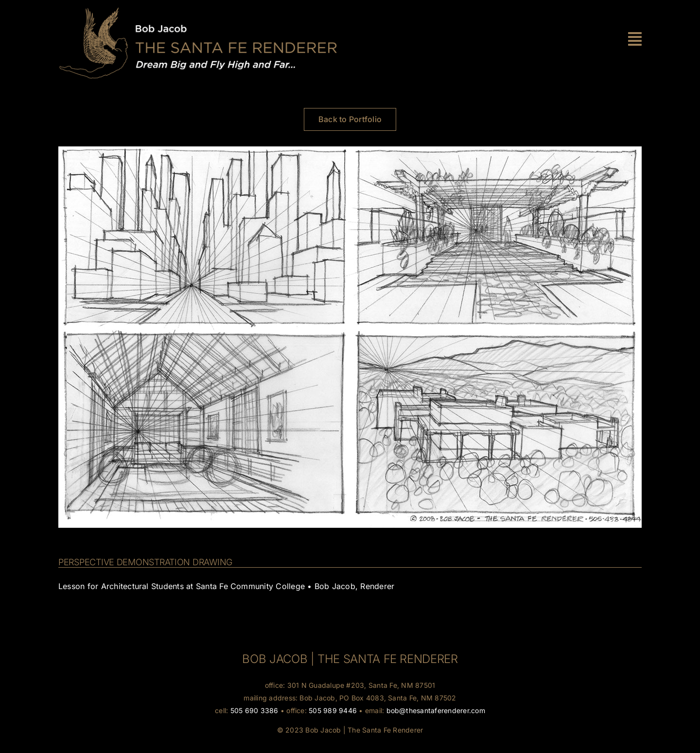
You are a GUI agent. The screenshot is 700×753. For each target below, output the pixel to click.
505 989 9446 (333, 710)
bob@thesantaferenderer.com (436, 710)
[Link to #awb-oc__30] (635, 39)
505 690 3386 (254, 710)
